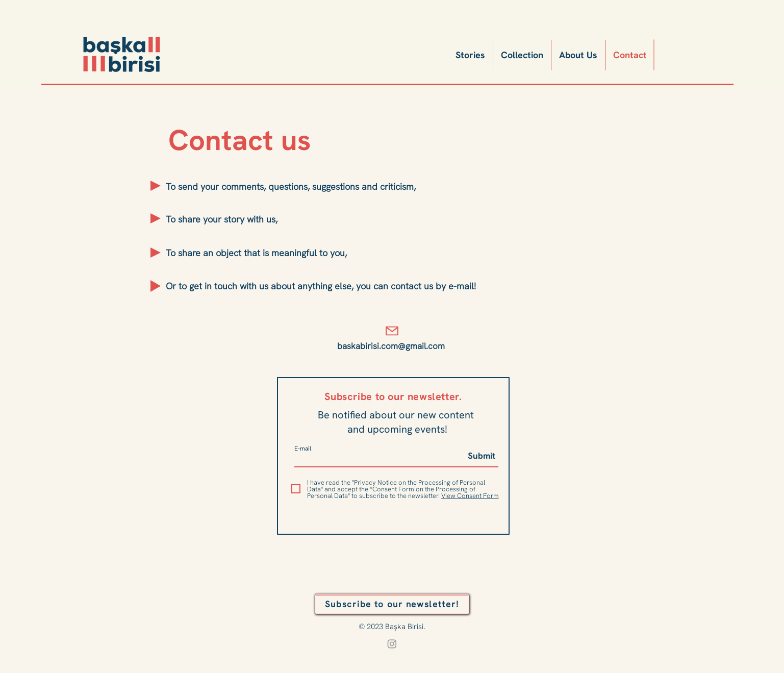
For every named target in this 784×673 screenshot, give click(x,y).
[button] (392, 604)
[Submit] (478, 456)
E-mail (303, 448)
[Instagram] (392, 644)
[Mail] (392, 331)
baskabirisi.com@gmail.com (391, 346)
